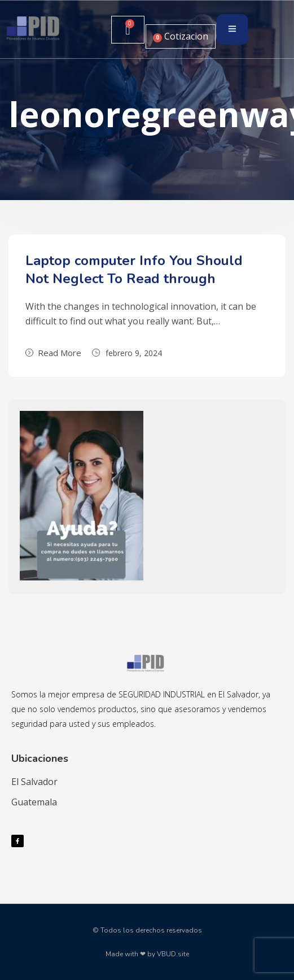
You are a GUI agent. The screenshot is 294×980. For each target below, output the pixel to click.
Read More (53, 353)
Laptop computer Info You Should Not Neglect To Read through (134, 270)
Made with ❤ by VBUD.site (147, 954)
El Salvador (34, 782)
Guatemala (34, 802)
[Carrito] (128, 30)
